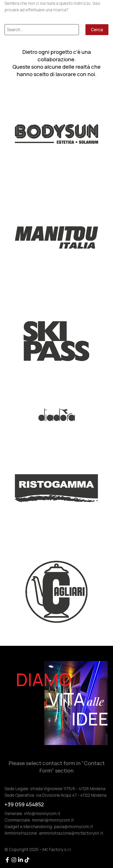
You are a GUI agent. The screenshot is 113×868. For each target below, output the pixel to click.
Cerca (97, 30)
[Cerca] (42, 30)
